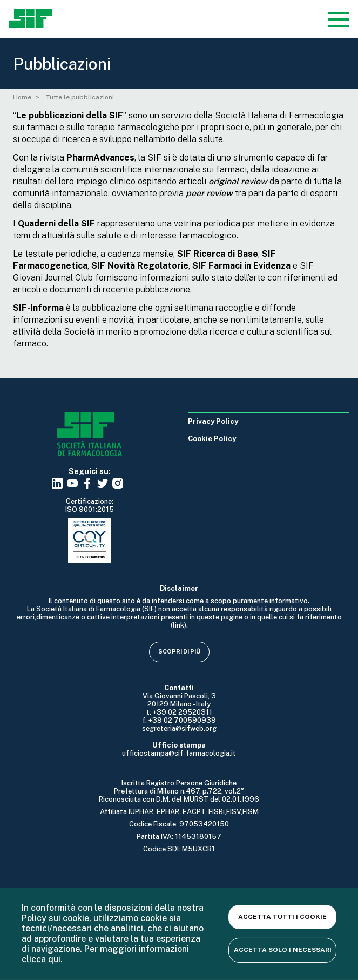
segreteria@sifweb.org (179, 728)
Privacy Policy (213, 421)
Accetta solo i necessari (283, 950)
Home (22, 97)
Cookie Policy (212, 439)
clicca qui (41, 959)
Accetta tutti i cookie (282, 917)
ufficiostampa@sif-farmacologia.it (179, 753)
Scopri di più (179, 651)
